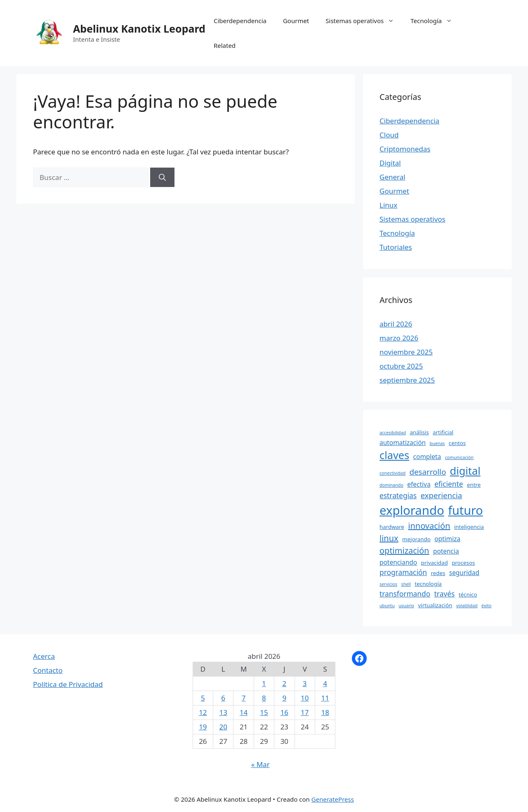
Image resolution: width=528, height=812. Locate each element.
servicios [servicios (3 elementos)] (388, 584)
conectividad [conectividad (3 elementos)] (392, 473)
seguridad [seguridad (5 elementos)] (464, 573)
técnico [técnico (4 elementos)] (468, 594)
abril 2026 (396, 324)
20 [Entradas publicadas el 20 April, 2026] (223, 727)
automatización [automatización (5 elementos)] (403, 443)
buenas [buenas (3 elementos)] (437, 443)
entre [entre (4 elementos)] (474, 485)
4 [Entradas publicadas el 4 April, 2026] (325, 683)
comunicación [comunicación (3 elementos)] (459, 457)
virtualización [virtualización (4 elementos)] (435, 605)
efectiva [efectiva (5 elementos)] (419, 484)
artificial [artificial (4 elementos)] (443, 432)
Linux (388, 205)
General (392, 177)
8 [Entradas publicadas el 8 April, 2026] (264, 698)
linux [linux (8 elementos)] (389, 538)
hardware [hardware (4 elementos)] (392, 527)
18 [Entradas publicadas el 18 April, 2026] (325, 712)
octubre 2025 (401, 366)
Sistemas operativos (364, 21)
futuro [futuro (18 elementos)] (466, 510)
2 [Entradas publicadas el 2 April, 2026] (284, 683)
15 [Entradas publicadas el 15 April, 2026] (264, 712)
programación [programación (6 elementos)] (403, 572)
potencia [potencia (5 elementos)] (446, 551)
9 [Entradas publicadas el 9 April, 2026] (284, 698)
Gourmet (296, 21)
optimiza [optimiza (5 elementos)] (447, 539)
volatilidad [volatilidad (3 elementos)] (467, 606)
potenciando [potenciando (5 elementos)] (398, 562)
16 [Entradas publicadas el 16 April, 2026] (284, 712)
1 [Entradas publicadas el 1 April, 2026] (264, 683)
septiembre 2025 (407, 380)
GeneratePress (333, 799)
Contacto (48, 670)
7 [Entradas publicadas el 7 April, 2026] (244, 698)
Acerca (44, 656)
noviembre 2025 (406, 352)
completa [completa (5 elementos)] (427, 457)
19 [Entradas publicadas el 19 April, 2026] (203, 727)
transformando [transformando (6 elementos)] (405, 594)
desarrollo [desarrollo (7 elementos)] (428, 472)
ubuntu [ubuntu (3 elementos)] (387, 606)
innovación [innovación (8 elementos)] (429, 526)
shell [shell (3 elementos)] (406, 584)
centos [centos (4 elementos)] (457, 443)
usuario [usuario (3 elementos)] (406, 606)
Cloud (389, 135)
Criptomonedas (405, 149)
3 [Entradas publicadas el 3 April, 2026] (305, 683)
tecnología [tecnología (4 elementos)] (428, 584)
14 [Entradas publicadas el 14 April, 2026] (244, 712)
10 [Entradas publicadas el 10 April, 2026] (305, 698)
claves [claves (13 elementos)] (394, 455)
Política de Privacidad (68, 684)
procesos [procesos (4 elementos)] (463, 563)
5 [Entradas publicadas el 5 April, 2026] (203, 698)
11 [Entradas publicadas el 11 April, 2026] (325, 698)
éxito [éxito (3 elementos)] (486, 606)
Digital (390, 163)
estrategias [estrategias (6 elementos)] (398, 495)
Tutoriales (396, 247)
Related (225, 45)
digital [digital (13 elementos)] (465, 471)
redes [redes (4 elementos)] (438, 573)
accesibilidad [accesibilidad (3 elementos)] (393, 433)
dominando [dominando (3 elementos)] (391, 485)
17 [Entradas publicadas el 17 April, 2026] (305, 712)
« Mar (260, 764)
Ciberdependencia (240, 21)
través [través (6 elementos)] (445, 594)
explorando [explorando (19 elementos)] (412, 510)
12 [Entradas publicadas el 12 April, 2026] (203, 712)
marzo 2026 (399, 338)
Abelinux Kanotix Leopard (139, 28)
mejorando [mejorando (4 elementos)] (416, 539)
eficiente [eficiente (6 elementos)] (449, 484)
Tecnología (435, 21)
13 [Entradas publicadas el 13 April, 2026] (223, 712)
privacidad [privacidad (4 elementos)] (435, 563)
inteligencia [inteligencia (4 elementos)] (469, 527)
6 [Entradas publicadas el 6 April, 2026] (223, 698)
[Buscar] (162, 178)
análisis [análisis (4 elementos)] (419, 432)
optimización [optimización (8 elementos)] (404, 550)
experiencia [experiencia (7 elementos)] (441, 495)
